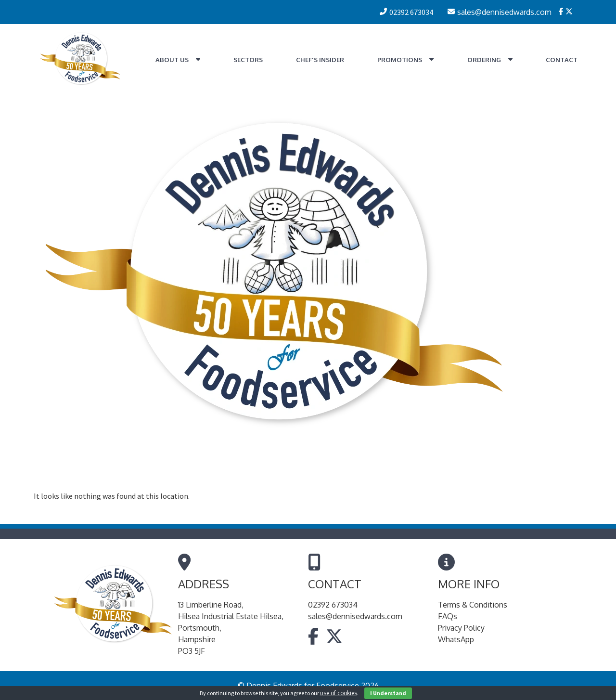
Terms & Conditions (473, 605)
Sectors (248, 60)
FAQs (448, 616)
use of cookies (339, 693)
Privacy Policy (461, 628)
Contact (562, 60)
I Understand (388, 693)
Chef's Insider (320, 60)
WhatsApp (456, 639)
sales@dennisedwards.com (355, 616)
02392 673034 (333, 605)
